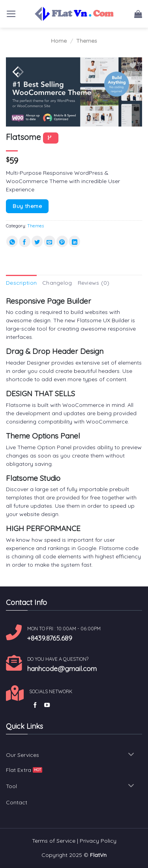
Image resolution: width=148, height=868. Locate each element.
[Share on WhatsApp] (12, 241)
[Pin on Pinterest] (62, 241)
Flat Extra (19, 770)
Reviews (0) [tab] (94, 283)
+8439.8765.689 (50, 638)
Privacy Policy (98, 841)
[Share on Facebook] (25, 241)
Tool (11, 786)
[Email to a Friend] (50, 241)
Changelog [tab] (57, 283)
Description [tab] (21, 283)
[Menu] (11, 14)
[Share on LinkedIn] (74, 241)
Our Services (22, 755)
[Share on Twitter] (37, 241)
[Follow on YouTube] (47, 705)
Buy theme (27, 206)
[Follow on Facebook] (35, 705)
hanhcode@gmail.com (62, 668)
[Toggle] (131, 755)
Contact (17, 802)
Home (59, 41)
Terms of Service (54, 841)
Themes (87, 41)
